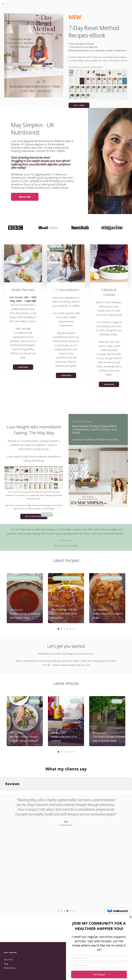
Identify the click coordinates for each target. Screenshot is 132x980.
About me (9, 960)
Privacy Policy (10, 968)
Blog (6, 964)
